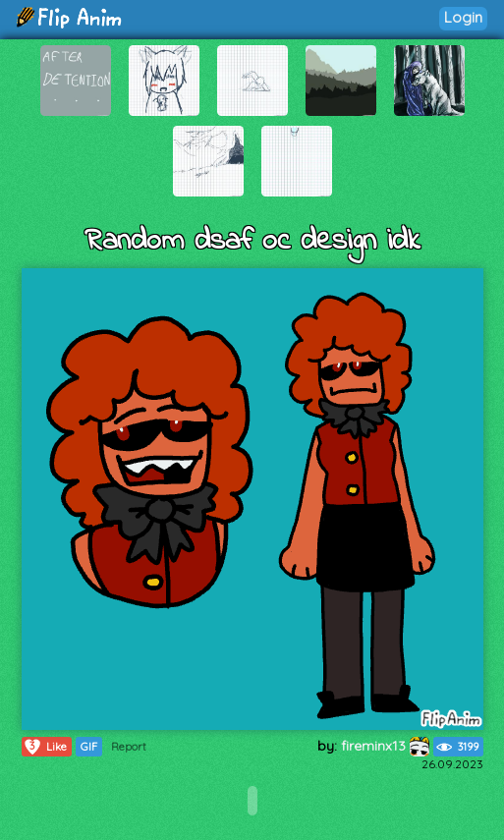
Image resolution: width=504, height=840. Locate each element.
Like (45, 747)
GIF (89, 747)
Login (463, 17)
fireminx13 (385, 746)
